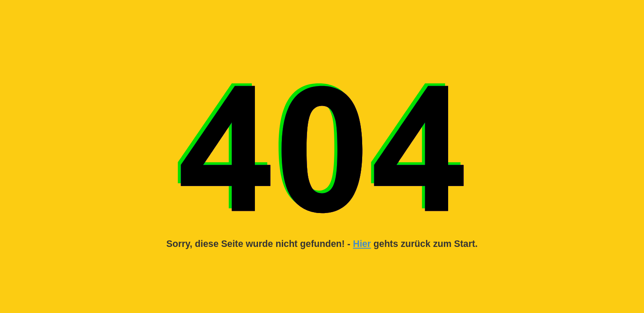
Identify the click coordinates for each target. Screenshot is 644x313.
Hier (362, 244)
